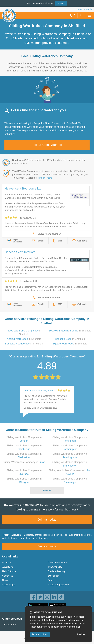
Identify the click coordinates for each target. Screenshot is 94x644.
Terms (51, 580)
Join (61, 3)
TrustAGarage (9, 625)
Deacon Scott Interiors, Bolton (39, 391)
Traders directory (57, 571)
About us (7, 563)
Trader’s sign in (84, 9)
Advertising (8, 567)
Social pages (9, 585)
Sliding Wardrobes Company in (24, 462)
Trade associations (58, 563)
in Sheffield (70, 331)
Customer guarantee (59, 585)
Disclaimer (54, 576)
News (5, 580)
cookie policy (53, 627)
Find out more (45, 178)
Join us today (47, 520)
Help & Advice (9, 571)
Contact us (8, 576)
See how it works (47, 546)
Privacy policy (55, 567)
